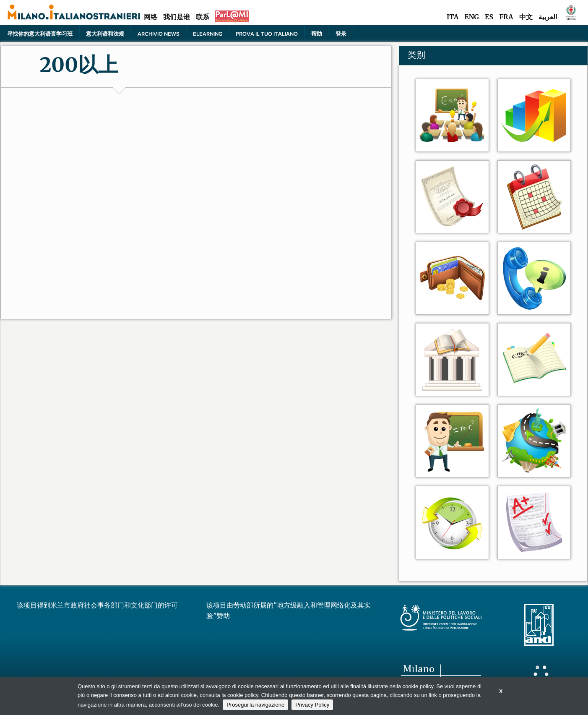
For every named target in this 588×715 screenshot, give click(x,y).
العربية (548, 17)
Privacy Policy (312, 705)
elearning (208, 34)
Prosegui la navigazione (255, 705)
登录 (341, 34)
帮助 (317, 34)
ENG (472, 17)
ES (489, 17)
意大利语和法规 (105, 34)
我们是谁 (177, 17)
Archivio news (159, 34)
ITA (453, 17)
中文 (526, 17)
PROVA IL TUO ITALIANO (267, 34)
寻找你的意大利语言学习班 (40, 34)
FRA (506, 17)
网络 (151, 17)
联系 (203, 17)
